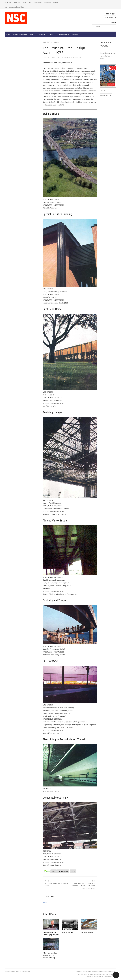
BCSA (24, 2)
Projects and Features (20, 34)
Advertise (17, 2)
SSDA (52, 34)
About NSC (8, 2)
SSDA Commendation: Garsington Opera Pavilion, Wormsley (50, 955)
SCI (30, 2)
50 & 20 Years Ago (63, 34)
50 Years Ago (63, 871)
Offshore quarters (67, 932)
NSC (65, 57)
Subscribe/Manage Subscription (14, 7)
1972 (54, 871)
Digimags (75, 34)
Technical (42, 34)
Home (8, 34)
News (32, 34)
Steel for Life (38, 2)
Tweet (45, 903)
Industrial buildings (87, 932)
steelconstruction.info (51, 2)
